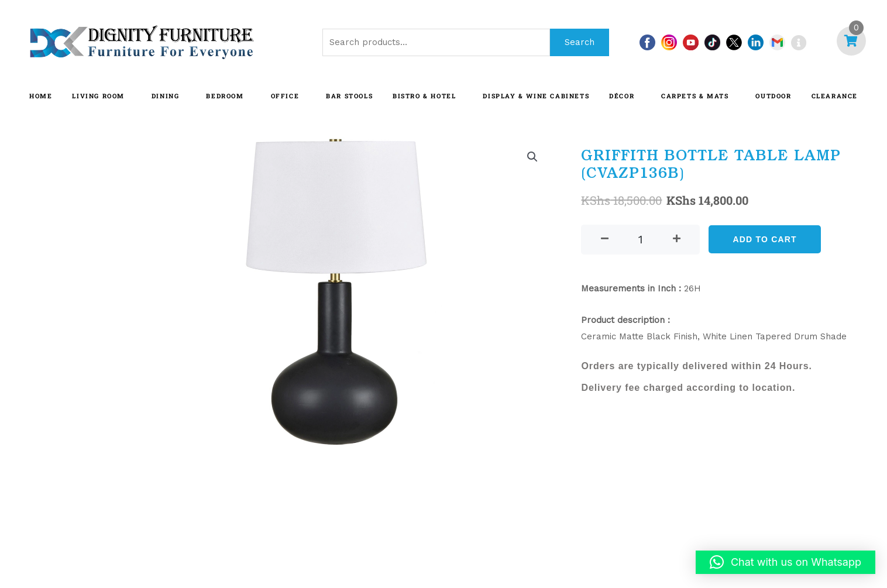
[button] (532, 157)
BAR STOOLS (349, 96)
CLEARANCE (835, 96)
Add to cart (764, 239)
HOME (41, 96)
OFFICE (285, 96)
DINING (166, 96)
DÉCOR (622, 96)
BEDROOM (225, 96)
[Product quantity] (640, 240)
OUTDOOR (773, 96)
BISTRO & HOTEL (424, 96)
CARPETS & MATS (695, 96)
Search (580, 42)
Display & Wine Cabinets (536, 96)
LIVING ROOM (98, 96)
